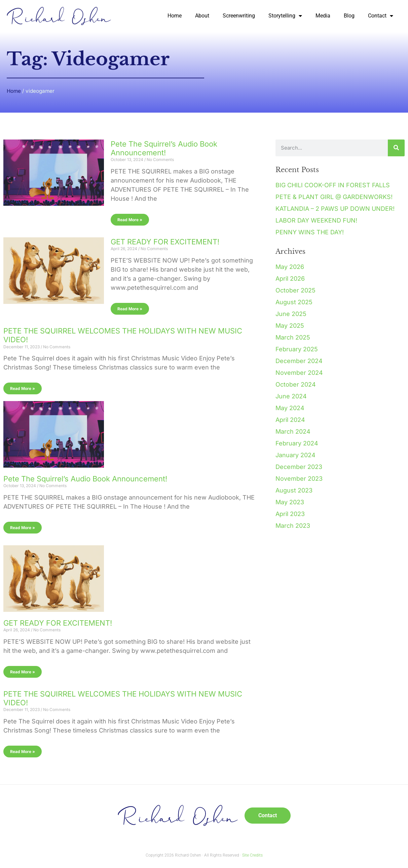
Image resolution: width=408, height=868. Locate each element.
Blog (349, 16)
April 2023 (290, 514)
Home (175, 16)
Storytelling (285, 16)
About (202, 16)
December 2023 (299, 467)
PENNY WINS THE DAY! (310, 232)
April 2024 (290, 420)
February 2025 (297, 349)
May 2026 (290, 267)
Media (323, 16)
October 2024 (296, 384)
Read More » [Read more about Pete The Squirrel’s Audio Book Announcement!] (130, 220)
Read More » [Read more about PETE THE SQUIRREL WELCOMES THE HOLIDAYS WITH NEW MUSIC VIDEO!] (23, 388)
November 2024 (299, 373)
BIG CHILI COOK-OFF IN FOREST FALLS (333, 185)
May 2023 (290, 502)
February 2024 (297, 443)
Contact (381, 16)
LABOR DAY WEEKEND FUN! (316, 220)
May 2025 (290, 326)
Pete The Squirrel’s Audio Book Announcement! (164, 148)
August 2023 (294, 490)
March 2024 (293, 431)
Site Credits (252, 855)
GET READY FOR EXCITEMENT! (165, 242)
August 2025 (294, 302)
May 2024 (290, 408)
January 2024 (295, 455)
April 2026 (290, 279)
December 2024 (299, 361)
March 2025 (293, 337)
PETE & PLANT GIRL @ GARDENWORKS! (334, 197)
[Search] (396, 148)
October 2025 (295, 290)
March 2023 (293, 526)
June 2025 (291, 314)
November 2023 (299, 479)
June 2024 (291, 396)
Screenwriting (239, 16)
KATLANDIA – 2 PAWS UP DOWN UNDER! (335, 209)
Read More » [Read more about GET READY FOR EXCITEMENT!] (130, 309)
